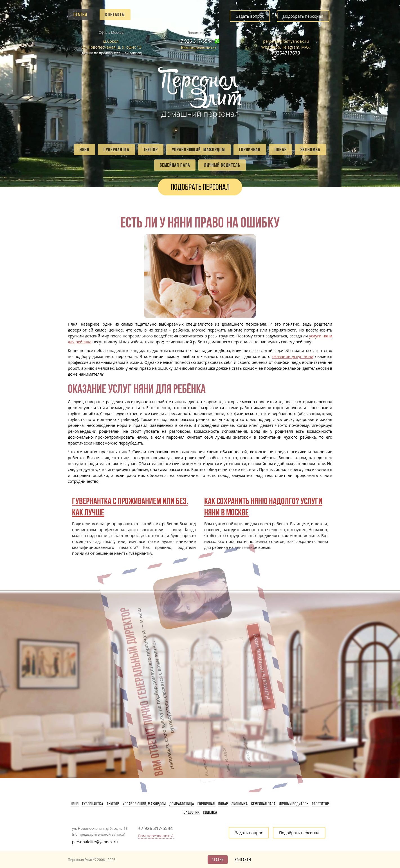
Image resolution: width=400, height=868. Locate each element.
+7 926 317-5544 (195, 41)
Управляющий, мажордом (198, 150)
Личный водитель (222, 165)
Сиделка (210, 812)
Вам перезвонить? (199, 47)
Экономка (310, 150)
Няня (85, 150)
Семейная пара (175, 165)
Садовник (192, 812)
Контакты (115, 15)
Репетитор (321, 804)
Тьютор (151, 150)
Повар (281, 150)
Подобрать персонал (303, 16)
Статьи (80, 15)
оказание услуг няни (293, 356)
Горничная (250, 150)
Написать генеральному (225, 623)
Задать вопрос (250, 16)
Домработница (182, 804)
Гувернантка (116, 150)
